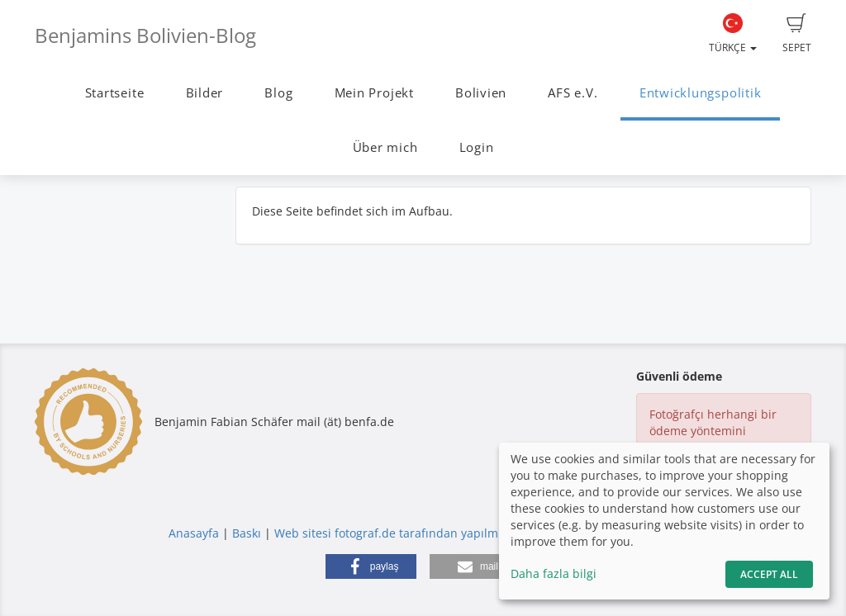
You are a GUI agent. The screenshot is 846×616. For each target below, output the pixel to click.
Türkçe (733, 34)
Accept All (769, 574)
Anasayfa (194, 533)
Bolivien (481, 93)
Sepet (797, 34)
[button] (371, 566)
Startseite (115, 93)
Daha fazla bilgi (554, 573)
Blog (278, 93)
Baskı (247, 533)
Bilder (205, 93)
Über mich (385, 147)
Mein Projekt (374, 93)
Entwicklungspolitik (701, 93)
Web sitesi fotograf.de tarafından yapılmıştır (397, 533)
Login (477, 147)
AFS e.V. (573, 93)
